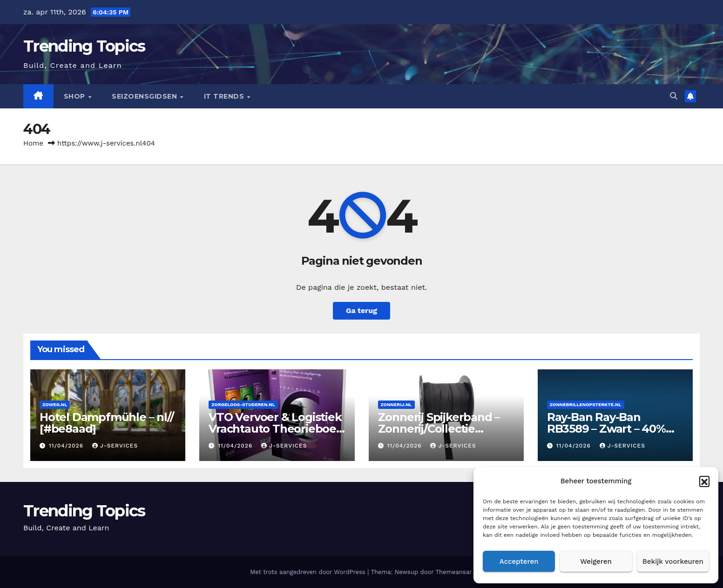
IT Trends (225, 96)
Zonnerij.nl (396, 404)
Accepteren (519, 561)
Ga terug (361, 311)
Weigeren (596, 561)
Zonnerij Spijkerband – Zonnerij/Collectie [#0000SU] (439, 429)
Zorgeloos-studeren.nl (243, 404)
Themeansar (453, 572)
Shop (76, 96)
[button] (704, 481)
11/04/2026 (67, 446)
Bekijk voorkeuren (673, 561)
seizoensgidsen (145, 96)
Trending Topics (84, 46)
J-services (115, 446)
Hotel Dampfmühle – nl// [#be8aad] (106, 423)
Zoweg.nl (55, 404)
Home (33, 143)
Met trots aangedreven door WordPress (309, 572)
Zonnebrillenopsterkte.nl (586, 404)
